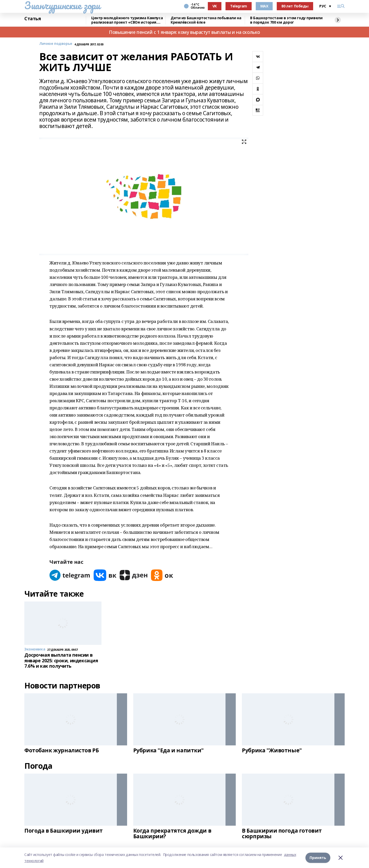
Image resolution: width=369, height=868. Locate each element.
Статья (33, 19)
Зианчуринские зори (62, 5)
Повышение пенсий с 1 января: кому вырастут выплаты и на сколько (184, 32)
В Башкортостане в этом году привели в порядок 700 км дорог (286, 20)
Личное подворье (56, 44)
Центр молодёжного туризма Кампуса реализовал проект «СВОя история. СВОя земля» (127, 20)
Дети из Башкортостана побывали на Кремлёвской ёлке (206, 20)
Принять (318, 858)
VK (215, 6)
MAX (264, 6)
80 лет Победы (295, 6)
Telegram (239, 6)
